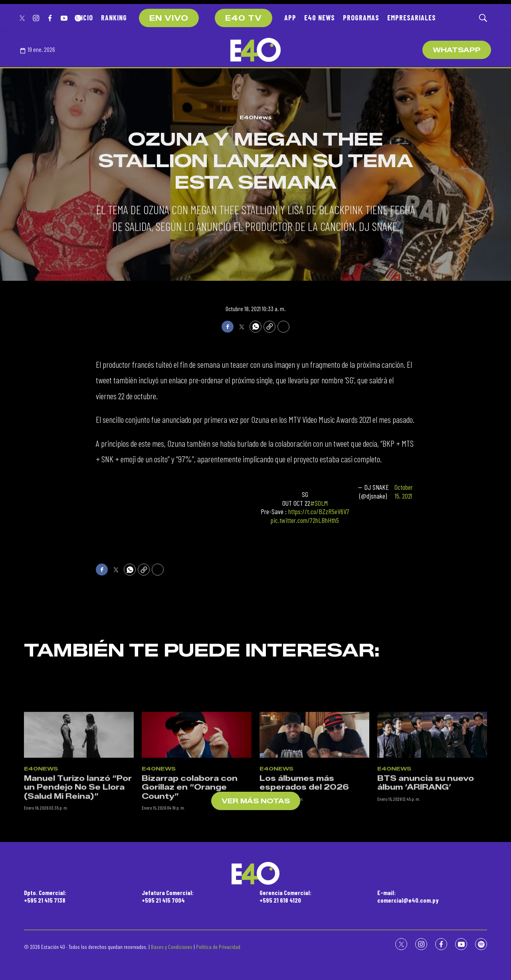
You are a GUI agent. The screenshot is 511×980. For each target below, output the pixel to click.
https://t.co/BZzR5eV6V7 (319, 511)
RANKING (114, 18)
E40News (256, 117)
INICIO (84, 18)
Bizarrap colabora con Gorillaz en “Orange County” (190, 843)
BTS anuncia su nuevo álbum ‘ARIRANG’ (426, 838)
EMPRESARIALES (412, 18)
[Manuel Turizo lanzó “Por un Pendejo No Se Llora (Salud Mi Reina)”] (79, 790)
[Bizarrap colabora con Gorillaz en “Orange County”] (197, 790)
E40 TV (244, 18)
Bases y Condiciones (172, 947)
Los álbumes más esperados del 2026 (304, 838)
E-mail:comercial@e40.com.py (408, 896)
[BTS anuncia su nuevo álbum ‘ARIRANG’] (432, 790)
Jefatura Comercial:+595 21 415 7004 (168, 896)
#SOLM (319, 503)
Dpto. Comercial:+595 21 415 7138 (45, 896)
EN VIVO (169, 18)
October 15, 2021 (404, 492)
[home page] (255, 50)
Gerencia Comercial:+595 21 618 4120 (285, 896)
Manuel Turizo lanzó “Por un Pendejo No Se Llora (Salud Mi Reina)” (78, 843)
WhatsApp (457, 50)
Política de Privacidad (218, 947)
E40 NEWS (320, 18)
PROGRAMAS (361, 18)
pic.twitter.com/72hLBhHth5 (305, 520)
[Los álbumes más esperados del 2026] (314, 790)
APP (290, 18)
